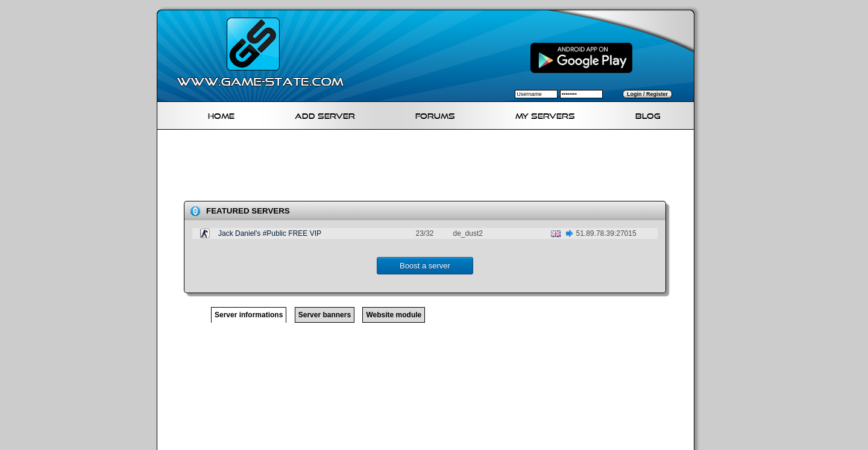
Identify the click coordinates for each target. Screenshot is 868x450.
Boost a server (425, 266)
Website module (394, 315)
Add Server (325, 114)
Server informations (249, 315)
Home (221, 114)
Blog (648, 114)
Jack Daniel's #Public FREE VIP (270, 233)
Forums (435, 114)
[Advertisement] (430, 168)
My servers (545, 114)
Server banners (325, 315)
